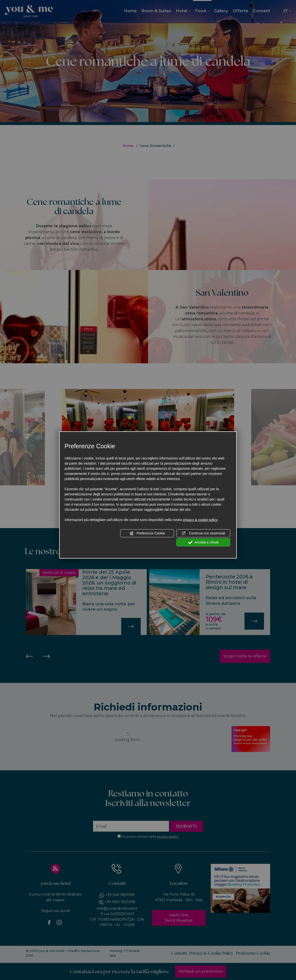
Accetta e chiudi (203, 542)
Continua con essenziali (203, 533)
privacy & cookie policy (200, 520)
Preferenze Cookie (147, 533)
